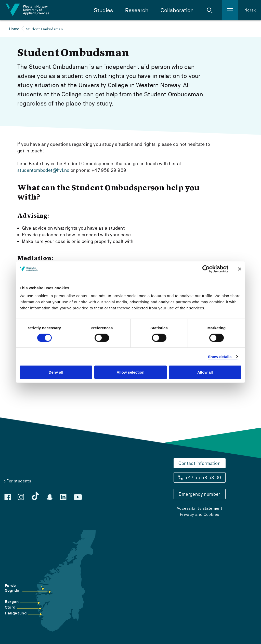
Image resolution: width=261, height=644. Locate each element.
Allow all (205, 372)
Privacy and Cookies (200, 514)
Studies (103, 10)
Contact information (199, 463)
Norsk (250, 10)
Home (14, 29)
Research (137, 10)
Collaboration (177, 10)
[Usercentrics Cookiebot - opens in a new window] (206, 269)
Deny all (56, 372)
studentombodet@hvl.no (43, 170)
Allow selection (130, 372)
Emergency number (199, 494)
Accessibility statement (199, 508)
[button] (210, 10)
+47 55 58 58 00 (203, 477)
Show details (220, 356)
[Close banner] (240, 269)
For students (19, 481)
